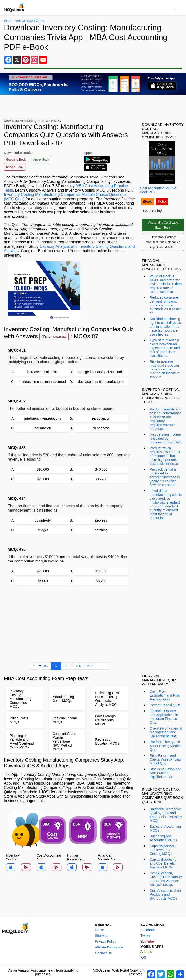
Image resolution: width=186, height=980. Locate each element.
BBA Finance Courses (24, 21)
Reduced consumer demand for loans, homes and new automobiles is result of (165, 305)
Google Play (152, 211)
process (101, 520)
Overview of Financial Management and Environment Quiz (166, 732)
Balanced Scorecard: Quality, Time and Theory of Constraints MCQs (166, 815)
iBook (147, 201)
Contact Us (103, 953)
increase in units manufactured (43, 382)
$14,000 (101, 571)
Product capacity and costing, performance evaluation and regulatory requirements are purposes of (166, 419)
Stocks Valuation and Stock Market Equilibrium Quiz (166, 773)
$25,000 (43, 479)
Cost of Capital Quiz (165, 705)
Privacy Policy (105, 941)
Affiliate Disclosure (109, 947)
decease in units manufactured (101, 382)
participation (101, 418)
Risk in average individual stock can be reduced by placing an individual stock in (165, 369)
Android (146, 952)
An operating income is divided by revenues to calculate (166, 438)
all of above (101, 428)
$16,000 (43, 469)
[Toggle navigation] (177, 8)
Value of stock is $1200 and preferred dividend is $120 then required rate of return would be (166, 284)
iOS (143, 957)
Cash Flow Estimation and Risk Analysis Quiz (165, 695)
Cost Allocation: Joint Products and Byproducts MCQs (165, 894)
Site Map (102, 936)
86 (46, 666)
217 (90, 666)
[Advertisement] (70, 625)
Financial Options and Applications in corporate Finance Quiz (164, 717)
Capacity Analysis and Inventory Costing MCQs (163, 850)
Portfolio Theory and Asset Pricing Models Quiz (166, 746)
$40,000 (101, 469)
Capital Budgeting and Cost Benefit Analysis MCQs (163, 863)
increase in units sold (43, 372)
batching (101, 530)
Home (99, 930)
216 (78, 666)
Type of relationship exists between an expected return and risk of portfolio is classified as (165, 348)
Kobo (162, 201)
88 (66, 666)
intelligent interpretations (43, 418)
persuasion (43, 428)
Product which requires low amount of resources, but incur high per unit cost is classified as (165, 456)
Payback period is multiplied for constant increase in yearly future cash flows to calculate (165, 477)
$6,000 (43, 581)
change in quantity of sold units (101, 372)
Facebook (148, 930)
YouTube (147, 941)
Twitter (145, 936)
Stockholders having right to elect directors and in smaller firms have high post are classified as (166, 327)
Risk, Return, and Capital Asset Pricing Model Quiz (165, 759)
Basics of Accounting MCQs (165, 828)
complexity (43, 520)
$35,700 (101, 479)
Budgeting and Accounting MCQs (163, 838)
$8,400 (101, 581)
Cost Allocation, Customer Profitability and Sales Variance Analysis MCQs (166, 879)
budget (43, 530)
